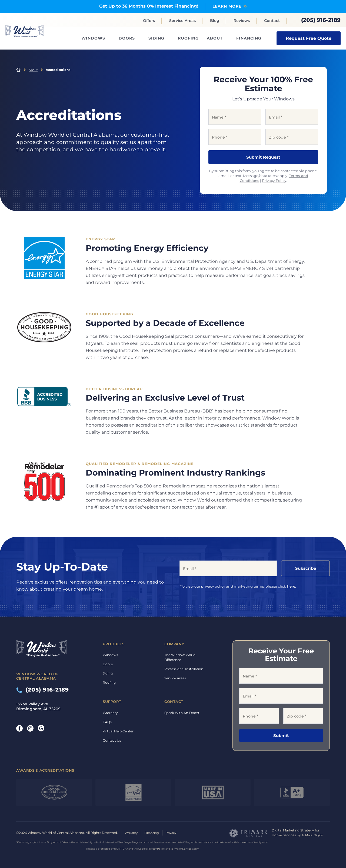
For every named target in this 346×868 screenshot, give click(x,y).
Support (112, 702)
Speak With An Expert (182, 713)
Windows (93, 38)
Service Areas (182, 21)
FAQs (107, 722)
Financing (249, 38)
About (215, 38)
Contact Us (112, 740)
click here (287, 586)
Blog (215, 21)
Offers (149, 21)
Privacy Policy (274, 181)
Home (18, 70)
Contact (272, 21)
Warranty (110, 713)
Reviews (242, 21)
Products (114, 644)
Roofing (188, 38)
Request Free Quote (309, 38)
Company (174, 644)
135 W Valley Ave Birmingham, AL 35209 (38, 706)
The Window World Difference (180, 657)
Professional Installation (184, 669)
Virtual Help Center (118, 731)
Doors (127, 38)
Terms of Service (181, 848)
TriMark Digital (313, 835)
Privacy (176, 833)
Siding (156, 38)
